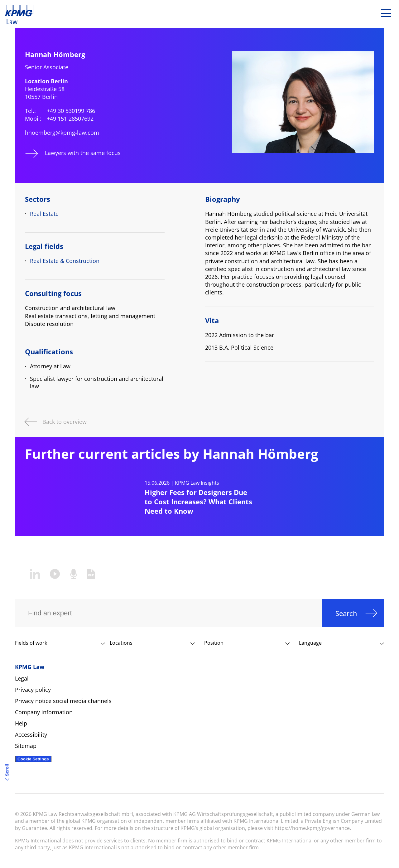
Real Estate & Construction (65, 261)
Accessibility (31, 735)
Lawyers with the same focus (83, 153)
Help (21, 723)
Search (346, 613)
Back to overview (65, 421)
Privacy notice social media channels (63, 701)
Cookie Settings (33, 759)
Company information (44, 712)
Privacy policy (33, 690)
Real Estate (44, 214)
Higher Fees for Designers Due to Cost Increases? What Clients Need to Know (198, 502)
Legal (22, 678)
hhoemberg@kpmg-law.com (62, 133)
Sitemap (26, 746)
